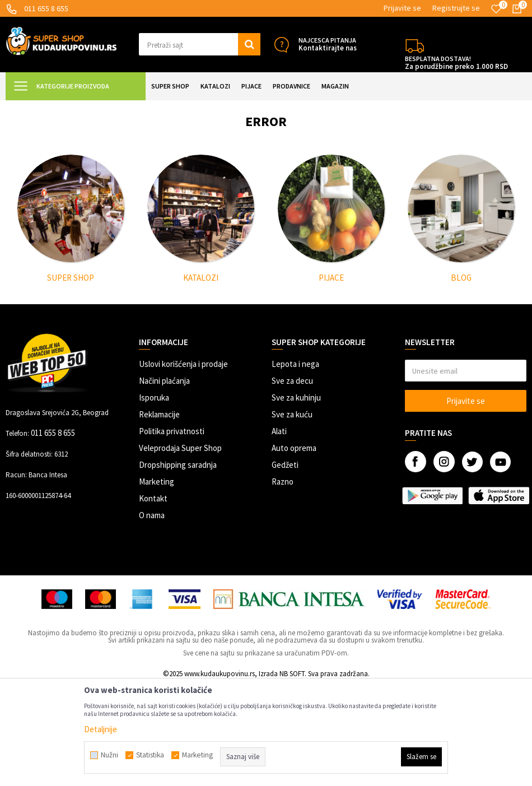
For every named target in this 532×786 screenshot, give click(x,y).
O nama (152, 615)
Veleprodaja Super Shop (180, 548)
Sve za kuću (292, 515)
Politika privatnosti (172, 531)
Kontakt (153, 599)
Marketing (157, 582)
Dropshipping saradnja (178, 565)
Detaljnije (101, 729)
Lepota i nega (295, 464)
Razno (283, 582)
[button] (200, 44)
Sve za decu (292, 481)
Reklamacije (159, 515)
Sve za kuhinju (296, 498)
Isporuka (154, 498)
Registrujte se (456, 8)
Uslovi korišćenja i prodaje (183, 464)
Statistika (150, 755)
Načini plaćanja (164, 481)
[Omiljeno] (496, 9)
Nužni (109, 755)
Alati (279, 531)
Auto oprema (294, 548)
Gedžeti (285, 565)
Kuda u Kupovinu (32, 107)
